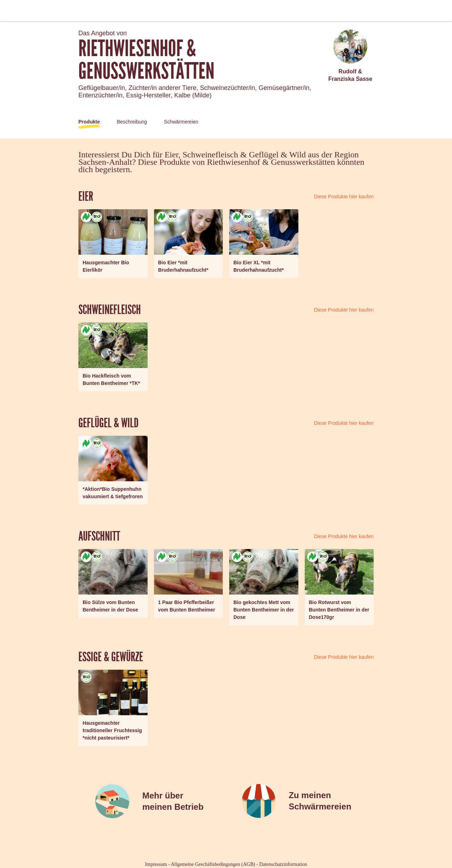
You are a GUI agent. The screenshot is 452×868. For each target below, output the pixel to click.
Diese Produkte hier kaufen (344, 197)
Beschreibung (132, 122)
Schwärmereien (181, 122)
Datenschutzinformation (283, 864)
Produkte (89, 122)
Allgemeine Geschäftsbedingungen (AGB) (213, 864)
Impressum (156, 864)
